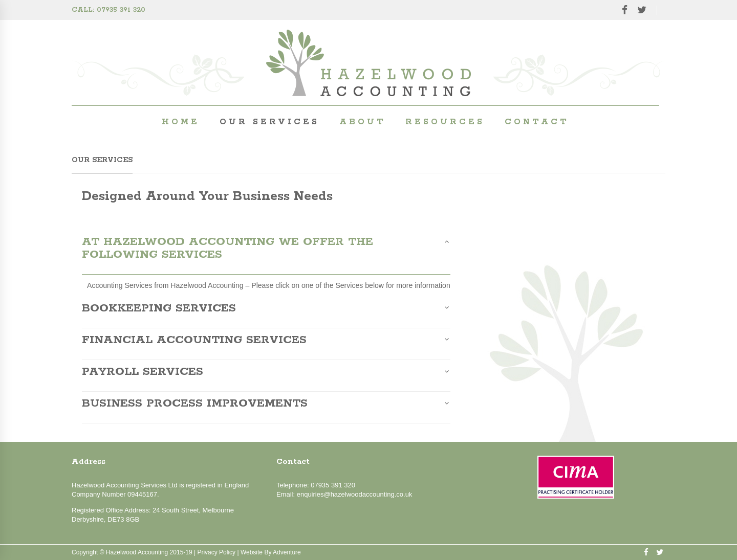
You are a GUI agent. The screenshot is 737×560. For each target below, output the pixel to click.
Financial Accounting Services (194, 341)
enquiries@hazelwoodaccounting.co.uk (355, 494)
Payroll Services (143, 372)
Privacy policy (216, 552)
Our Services (269, 122)
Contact (537, 122)
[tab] (266, 255)
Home (181, 122)
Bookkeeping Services (159, 309)
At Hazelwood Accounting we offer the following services (227, 249)
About (363, 122)
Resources (445, 122)
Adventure (287, 552)
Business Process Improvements (195, 404)
